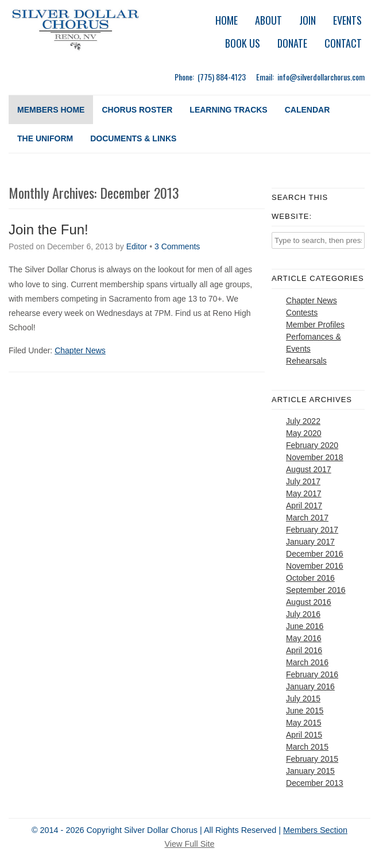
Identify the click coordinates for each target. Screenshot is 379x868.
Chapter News (80, 350)
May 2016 (303, 638)
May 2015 (303, 723)
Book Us (243, 43)
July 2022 (303, 421)
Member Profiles (315, 325)
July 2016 (303, 614)
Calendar (308, 110)
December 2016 (315, 554)
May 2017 (303, 493)
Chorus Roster (137, 110)
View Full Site (190, 844)
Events (347, 20)
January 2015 (310, 771)
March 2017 (307, 518)
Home (227, 20)
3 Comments (177, 246)
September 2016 (316, 590)
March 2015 (307, 747)
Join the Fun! (49, 229)
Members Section (315, 830)
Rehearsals (306, 361)
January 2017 (310, 542)
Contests (302, 313)
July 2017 (303, 481)
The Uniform (45, 138)
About (268, 20)
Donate (292, 43)
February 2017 (312, 530)
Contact (343, 43)
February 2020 (312, 445)
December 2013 (315, 783)
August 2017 (309, 469)
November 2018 (315, 457)
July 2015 (303, 699)
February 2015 (312, 759)
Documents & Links (133, 138)
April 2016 (304, 650)
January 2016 (310, 686)
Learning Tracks (228, 110)
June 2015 (305, 711)
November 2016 (315, 566)
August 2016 (309, 602)
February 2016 (312, 674)
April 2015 (304, 735)
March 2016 (307, 662)
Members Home (51, 110)
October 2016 (310, 578)
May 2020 (303, 433)
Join (308, 20)
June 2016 (305, 626)
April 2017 (304, 506)
